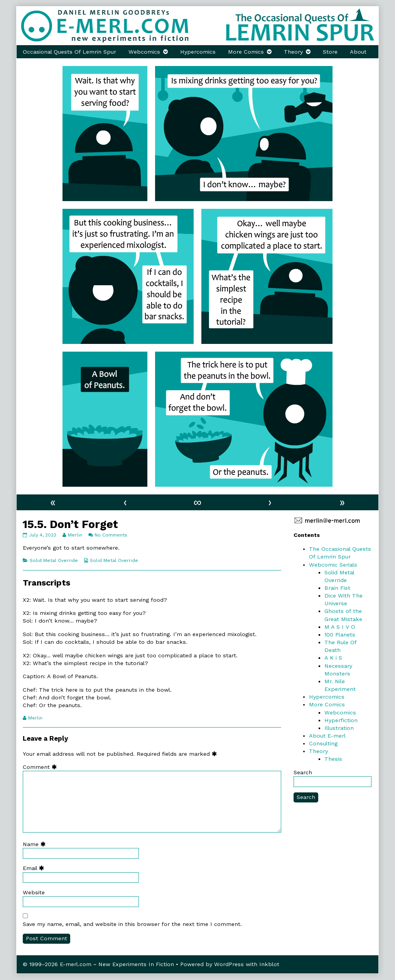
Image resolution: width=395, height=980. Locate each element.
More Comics (246, 52)
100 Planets (340, 635)
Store (330, 52)
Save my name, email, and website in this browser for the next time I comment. (132, 924)
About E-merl (327, 736)
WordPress (229, 964)
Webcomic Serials (333, 565)
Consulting (323, 743)
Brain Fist (337, 588)
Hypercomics (198, 52)
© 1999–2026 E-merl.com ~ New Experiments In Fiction (98, 964)
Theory (293, 52)
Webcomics (144, 52)
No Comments (111, 535)
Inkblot (269, 964)
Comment (41, 767)
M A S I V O (340, 627)
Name (36, 844)
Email (35, 868)
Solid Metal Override (54, 560)
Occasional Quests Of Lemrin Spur (69, 52)
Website (34, 892)
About (358, 52)
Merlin (75, 535)
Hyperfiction (341, 720)
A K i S (333, 658)
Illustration (339, 728)
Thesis (333, 759)
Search (303, 772)
